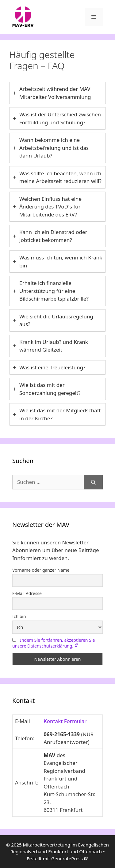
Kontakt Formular (65, 721)
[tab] (57, 93)
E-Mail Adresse (27, 593)
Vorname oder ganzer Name (41, 570)
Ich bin (19, 616)
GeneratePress (70, 858)
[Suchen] (93, 482)
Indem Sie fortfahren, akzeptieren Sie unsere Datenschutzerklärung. (54, 643)
